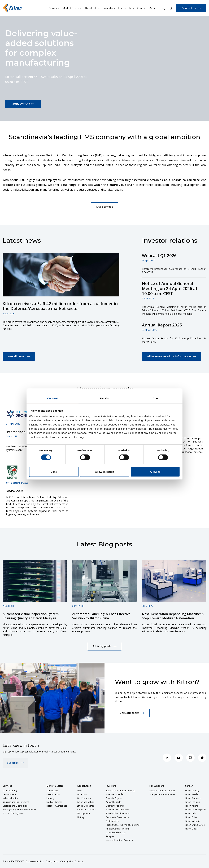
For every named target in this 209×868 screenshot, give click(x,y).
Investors (111, 786)
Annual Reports (113, 802)
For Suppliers (157, 786)
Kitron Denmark (193, 798)
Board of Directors (86, 810)
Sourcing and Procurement (16, 802)
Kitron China (191, 817)
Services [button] (54, 8)
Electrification (53, 794)
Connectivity (52, 791)
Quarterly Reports (115, 806)
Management (84, 813)
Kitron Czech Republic (196, 810)
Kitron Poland (192, 806)
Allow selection (104, 472)
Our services (104, 207)
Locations (82, 794)
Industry (50, 798)
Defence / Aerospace (57, 806)
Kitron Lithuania (193, 802)
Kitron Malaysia (193, 821)
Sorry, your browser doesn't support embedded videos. (104, 68)
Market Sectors (55, 786)
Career (189, 786)
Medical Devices (54, 802)
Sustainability (112, 821)
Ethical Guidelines (86, 806)
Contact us (79, 861)
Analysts (110, 836)
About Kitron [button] (92, 8)
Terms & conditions (35, 861)
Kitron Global (192, 829)
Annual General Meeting (118, 829)
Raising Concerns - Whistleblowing (123, 825)
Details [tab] (104, 398)
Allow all (155, 472)
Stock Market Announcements (120, 791)
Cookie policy (67, 861)
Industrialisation (10, 798)
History (81, 817)
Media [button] (152, 8)
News (80, 791)
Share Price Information (117, 810)
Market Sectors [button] (72, 8)
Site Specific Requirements (162, 794)
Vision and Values (86, 802)
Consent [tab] (53, 398)
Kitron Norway (192, 791)
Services (7, 786)
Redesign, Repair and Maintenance (19, 810)
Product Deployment (13, 813)
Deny (54, 472)
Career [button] (141, 8)
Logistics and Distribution (15, 806)
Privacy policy (52, 861)
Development (9, 794)
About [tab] (156, 398)
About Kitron (84, 786)
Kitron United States (195, 825)
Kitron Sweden (192, 794)
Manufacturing (10, 791)
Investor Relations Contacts (119, 840)
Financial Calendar (115, 794)
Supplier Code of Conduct (162, 791)
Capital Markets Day (116, 833)
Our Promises (84, 798)
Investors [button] (109, 8)
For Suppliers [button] (126, 8)
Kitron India (191, 813)
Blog (162, 8)
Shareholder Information (118, 813)
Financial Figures (114, 798)
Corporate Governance (117, 817)
